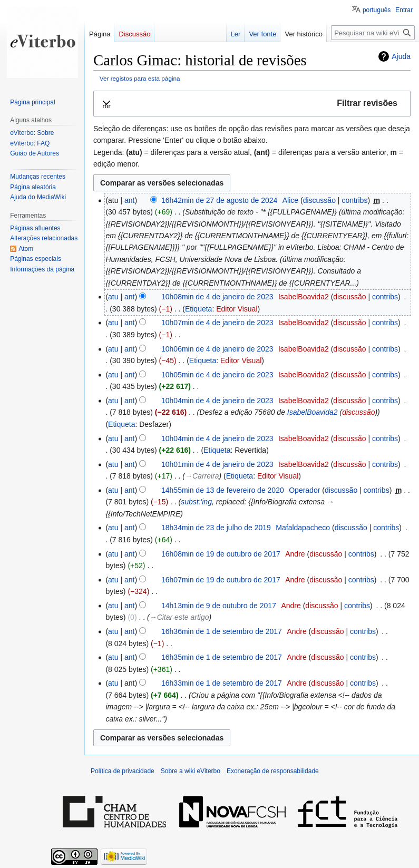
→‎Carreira (202, 476)
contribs (354, 200)
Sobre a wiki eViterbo (191, 771)
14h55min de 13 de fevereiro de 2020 (223, 490)
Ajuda (401, 56)
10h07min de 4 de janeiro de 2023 (217, 323)
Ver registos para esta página (140, 78)
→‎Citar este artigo (179, 617)
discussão (319, 200)
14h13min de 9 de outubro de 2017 (219, 606)
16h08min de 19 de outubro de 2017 (221, 554)
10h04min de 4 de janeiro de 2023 (217, 401)
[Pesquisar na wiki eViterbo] (373, 33)
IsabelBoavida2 (313, 412)
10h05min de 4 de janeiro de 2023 (217, 375)
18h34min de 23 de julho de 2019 (216, 528)
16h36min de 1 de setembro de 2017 (222, 631)
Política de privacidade (123, 771)
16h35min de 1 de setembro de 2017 (222, 657)
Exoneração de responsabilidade (273, 771)
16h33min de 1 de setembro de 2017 (222, 683)
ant (129, 200)
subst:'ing (196, 502)
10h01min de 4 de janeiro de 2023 (217, 464)
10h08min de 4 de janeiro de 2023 (217, 297)
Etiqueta (198, 309)
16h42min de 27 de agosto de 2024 (219, 200)
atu (113, 297)
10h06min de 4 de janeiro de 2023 (217, 349)
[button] (252, 104)
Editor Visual (237, 309)
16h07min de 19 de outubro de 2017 (221, 580)
